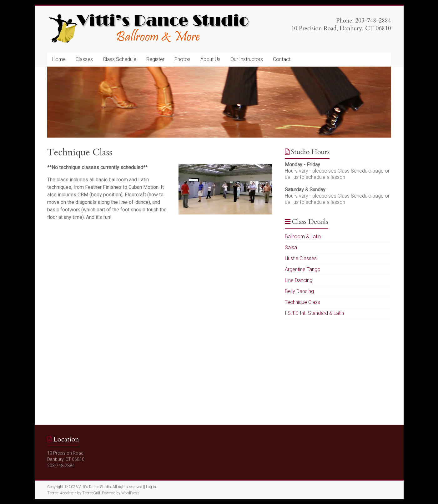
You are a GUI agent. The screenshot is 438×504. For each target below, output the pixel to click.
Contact (282, 59)
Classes (84, 59)
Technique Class (302, 302)
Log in (151, 487)
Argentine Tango (303, 269)
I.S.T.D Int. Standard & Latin (314, 313)
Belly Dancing (299, 291)
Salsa (291, 247)
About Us (210, 59)
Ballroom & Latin (303, 237)
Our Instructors (247, 59)
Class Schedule (120, 59)
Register (155, 59)
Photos (182, 59)
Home (59, 59)
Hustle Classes (301, 258)
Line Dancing (299, 280)
